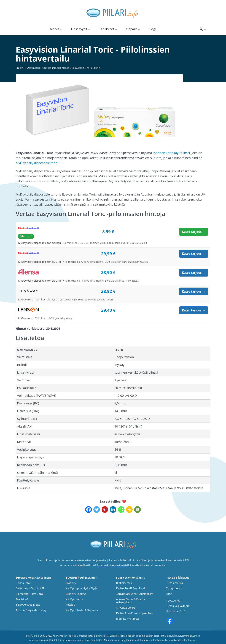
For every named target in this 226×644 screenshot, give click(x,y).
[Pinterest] (105, 510)
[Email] (137, 510)
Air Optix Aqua (75, 599)
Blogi (169, 594)
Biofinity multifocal (128, 619)
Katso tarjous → (194, 232)
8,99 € (108, 232)
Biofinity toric (124, 583)
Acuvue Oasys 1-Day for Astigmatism (131, 601)
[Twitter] (97, 510)
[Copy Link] (129, 510)
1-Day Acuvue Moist (28, 605)
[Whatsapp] (121, 510)
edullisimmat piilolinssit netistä (111, 565)
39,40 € (108, 310)
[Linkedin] (113, 510)
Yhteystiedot (174, 588)
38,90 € (108, 272)
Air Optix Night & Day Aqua (82, 610)
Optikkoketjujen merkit (56, 68)
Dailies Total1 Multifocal (130, 588)
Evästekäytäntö (176, 612)
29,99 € (108, 254)
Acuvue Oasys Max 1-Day (31, 610)
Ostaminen (33, 68)
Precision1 (22, 599)
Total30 (70, 605)
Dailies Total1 (24, 583)
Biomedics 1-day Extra (29, 594)
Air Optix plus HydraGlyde (82, 588)
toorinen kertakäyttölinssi (171, 153)
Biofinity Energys (76, 594)
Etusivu (20, 68)
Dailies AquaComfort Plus (31, 588)
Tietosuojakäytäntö (178, 606)
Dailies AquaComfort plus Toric (135, 613)
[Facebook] (89, 510)
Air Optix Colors (126, 608)
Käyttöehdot (174, 601)
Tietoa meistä (175, 583)
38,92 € (108, 291)
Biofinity (71, 583)
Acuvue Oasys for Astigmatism (135, 594)
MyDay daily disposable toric (36, 163)
